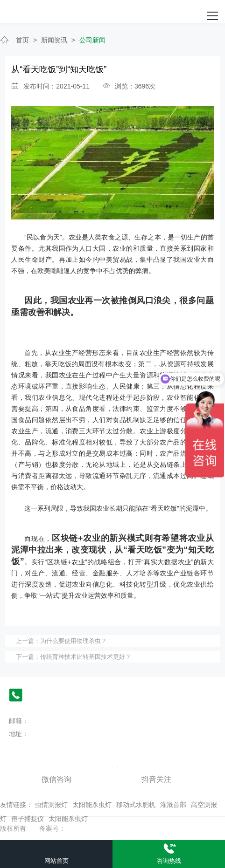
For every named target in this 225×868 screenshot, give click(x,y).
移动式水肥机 (136, 805)
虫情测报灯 (51, 805)
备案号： (52, 828)
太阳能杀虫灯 (92, 805)
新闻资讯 (54, 40)
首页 (22, 40)
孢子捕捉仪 (28, 819)
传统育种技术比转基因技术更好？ (86, 657)
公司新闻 (92, 40)
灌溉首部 (173, 805)
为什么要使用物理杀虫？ (74, 641)
